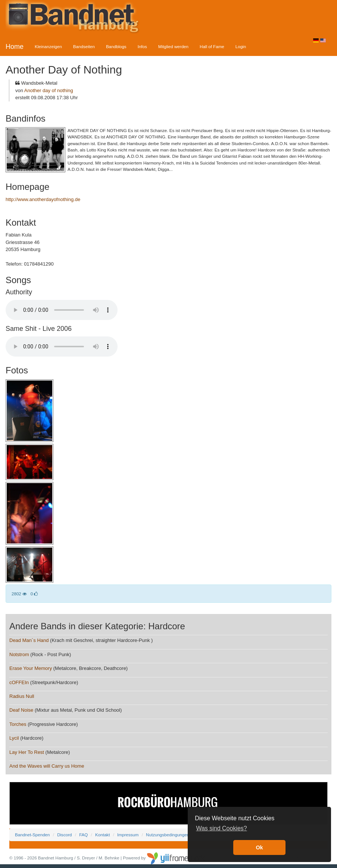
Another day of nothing (49, 90)
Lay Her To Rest (27, 752)
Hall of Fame (212, 46)
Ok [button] (259, 847)
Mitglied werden (173, 46)
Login (241, 46)
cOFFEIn (19, 682)
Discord (64, 835)
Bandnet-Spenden (32, 835)
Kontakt (102, 835)
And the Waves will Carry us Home (47, 766)
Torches (18, 724)
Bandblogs (116, 46)
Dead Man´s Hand (29, 640)
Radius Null (22, 696)
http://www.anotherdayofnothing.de (43, 199)
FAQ (83, 835)
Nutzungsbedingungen (168, 835)
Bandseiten (84, 46)
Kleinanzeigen (48, 46)
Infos (142, 46)
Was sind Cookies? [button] (221, 828)
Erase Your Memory (31, 668)
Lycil (14, 738)
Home (15, 47)
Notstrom (19, 654)
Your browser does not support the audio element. (62, 310)
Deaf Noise (21, 710)
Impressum (128, 835)
